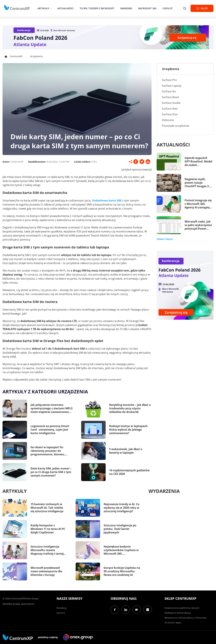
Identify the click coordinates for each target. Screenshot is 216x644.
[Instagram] (148, 610)
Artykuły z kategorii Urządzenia (45, 392)
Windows (126, 8)
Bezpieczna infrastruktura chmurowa (186, 618)
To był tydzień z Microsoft (97, 8)
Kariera (61, 613)
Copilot (168, 8)
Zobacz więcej (165, 239)
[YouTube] (137, 610)
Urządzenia (36, 56)
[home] (17, 8)
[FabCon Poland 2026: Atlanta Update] (108, 37)
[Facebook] (115, 610)
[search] (185, 8)
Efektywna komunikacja (178, 613)
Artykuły (43, 8)
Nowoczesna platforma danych (182, 608)
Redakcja (62, 608)
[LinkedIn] (126, 610)
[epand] (50, 8)
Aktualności (65, 8)
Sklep (202, 8)
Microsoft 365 (147, 8)
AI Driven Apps (173, 623)
